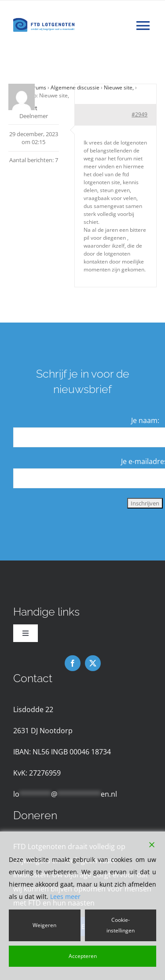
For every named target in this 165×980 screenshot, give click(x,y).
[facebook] (73, 663)
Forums (37, 87)
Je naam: (145, 420)
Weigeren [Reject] (44, 925)
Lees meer (65, 896)
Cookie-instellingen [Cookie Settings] (121, 925)
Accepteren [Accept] (83, 956)
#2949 (139, 114)
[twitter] (93, 663)
